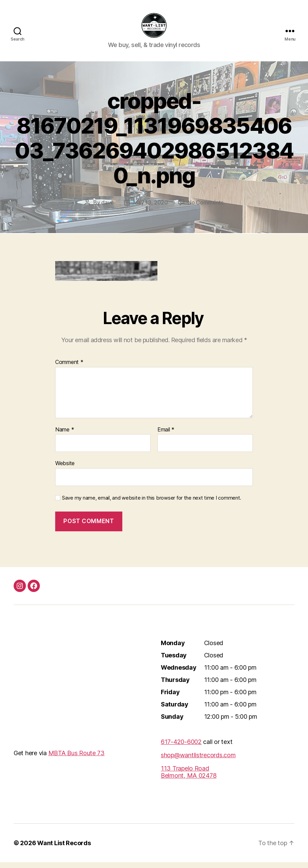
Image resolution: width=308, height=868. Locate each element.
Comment (69, 368)
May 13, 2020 (151, 208)
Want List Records (64, 849)
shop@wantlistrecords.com (198, 761)
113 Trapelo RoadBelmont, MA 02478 (189, 778)
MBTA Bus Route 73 (76, 759)
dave (107, 208)
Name (65, 435)
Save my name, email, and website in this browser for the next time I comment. (152, 503)
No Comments (206, 208)
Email (166, 435)
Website (65, 469)
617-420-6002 (181, 748)
